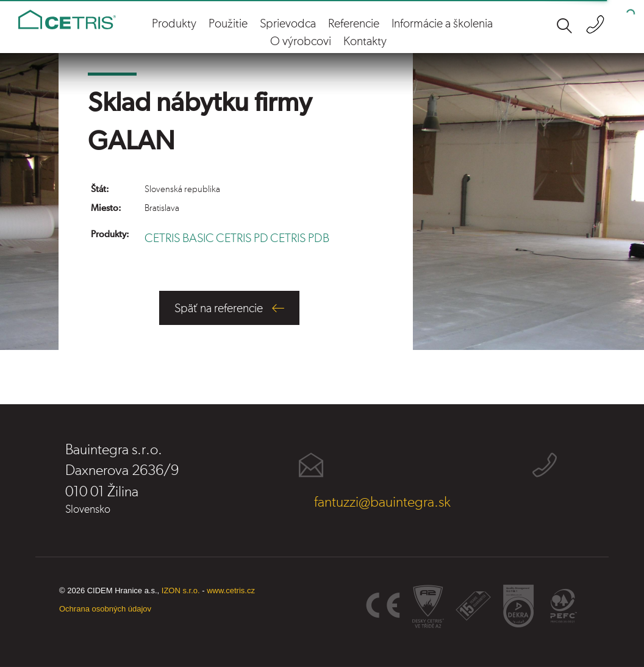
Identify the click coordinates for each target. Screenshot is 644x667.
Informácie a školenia (442, 24)
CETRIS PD (242, 238)
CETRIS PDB (300, 238)
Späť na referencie (219, 309)
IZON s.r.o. (181, 590)
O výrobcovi (301, 41)
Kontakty (365, 41)
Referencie (354, 24)
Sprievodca (288, 24)
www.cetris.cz (231, 590)
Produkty (174, 24)
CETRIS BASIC (179, 238)
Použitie (228, 24)
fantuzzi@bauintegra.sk (382, 502)
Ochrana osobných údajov (105, 609)
